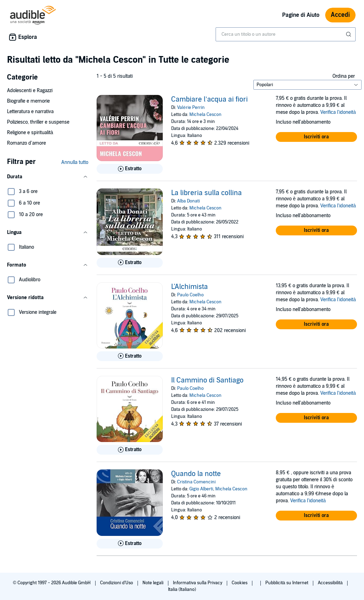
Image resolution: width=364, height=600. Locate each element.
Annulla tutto (75, 162)
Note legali (153, 583)
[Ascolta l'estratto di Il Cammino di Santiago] (130, 450)
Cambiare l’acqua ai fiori (209, 99)
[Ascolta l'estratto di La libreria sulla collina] (130, 263)
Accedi (340, 15)
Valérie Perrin (191, 108)
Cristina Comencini (196, 482)
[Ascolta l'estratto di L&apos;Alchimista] (130, 356)
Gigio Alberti (201, 489)
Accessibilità (331, 583)
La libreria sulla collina (206, 193)
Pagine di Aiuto (301, 15)
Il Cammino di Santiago (207, 380)
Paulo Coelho (190, 295)
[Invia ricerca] (349, 34)
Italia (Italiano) (182, 589)
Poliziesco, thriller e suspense (38, 122)
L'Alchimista (190, 287)
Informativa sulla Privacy (198, 583)
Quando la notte (196, 474)
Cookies (240, 583)
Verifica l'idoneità (338, 112)
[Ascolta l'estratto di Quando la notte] (130, 544)
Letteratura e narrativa (30, 112)
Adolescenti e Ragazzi (30, 91)
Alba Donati (188, 201)
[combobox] (286, 34)
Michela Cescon (205, 115)
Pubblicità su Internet (287, 583)
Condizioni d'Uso (117, 583)
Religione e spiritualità (30, 133)
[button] (48, 177)
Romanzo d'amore (26, 143)
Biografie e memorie (28, 101)
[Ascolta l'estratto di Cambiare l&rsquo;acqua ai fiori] (130, 169)
